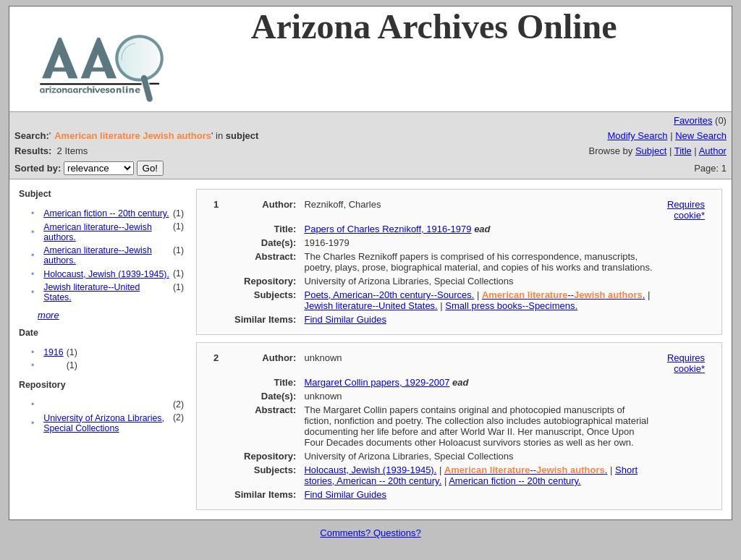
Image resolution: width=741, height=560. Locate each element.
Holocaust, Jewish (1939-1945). (106, 274)
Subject (651, 151)
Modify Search (637, 136)
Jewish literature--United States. (370, 306)
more (48, 315)
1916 (53, 352)
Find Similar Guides (345, 319)
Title (683, 151)
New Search (701, 136)
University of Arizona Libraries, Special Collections (104, 423)
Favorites (693, 120)
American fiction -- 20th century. (106, 213)
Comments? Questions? (370, 533)
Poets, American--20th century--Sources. (389, 295)
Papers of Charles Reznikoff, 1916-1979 (388, 229)
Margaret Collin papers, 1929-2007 (377, 382)
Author (713, 151)
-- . (563, 295)
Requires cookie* (686, 210)
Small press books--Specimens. (511, 306)
